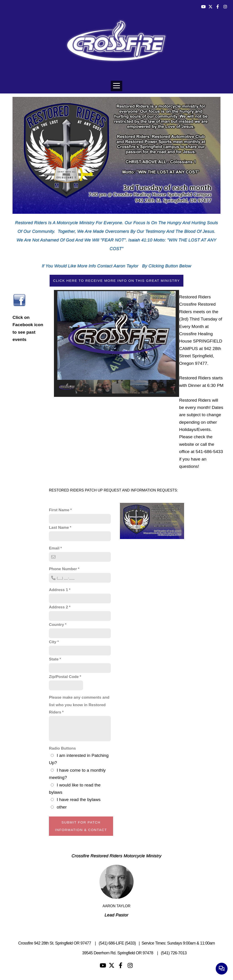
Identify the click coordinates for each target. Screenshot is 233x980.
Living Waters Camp (63, 953)
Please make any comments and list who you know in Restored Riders (79, 705)
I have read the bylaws (79, 800)
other (62, 807)
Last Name (59, 527)
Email (54, 548)
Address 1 (58, 590)
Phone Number (63, 569)
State (54, 659)
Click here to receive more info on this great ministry (116, 281)
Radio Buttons (62, 748)
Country (56, 625)
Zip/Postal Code (64, 677)
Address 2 (58, 607)
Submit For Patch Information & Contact (81, 826)
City (53, 642)
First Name (59, 510)
